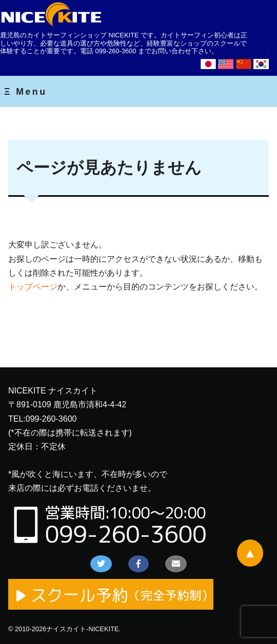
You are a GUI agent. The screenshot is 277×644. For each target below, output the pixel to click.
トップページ (33, 287)
